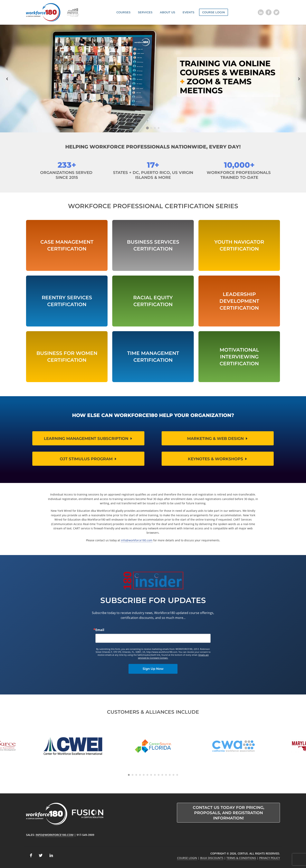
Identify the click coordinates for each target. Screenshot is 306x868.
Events (188, 12)
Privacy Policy (270, 858)
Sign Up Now (153, 669)
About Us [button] (167, 12)
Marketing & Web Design (218, 439)
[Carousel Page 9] (159, 775)
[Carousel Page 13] (173, 775)
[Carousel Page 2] (151, 128)
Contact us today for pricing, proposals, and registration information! (229, 813)
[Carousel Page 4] (159, 128)
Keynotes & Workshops (218, 459)
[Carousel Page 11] (166, 775)
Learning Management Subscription (88, 439)
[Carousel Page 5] (144, 775)
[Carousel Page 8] (155, 775)
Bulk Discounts (212, 858)
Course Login (214, 12)
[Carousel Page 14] (177, 775)
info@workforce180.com (137, 540)
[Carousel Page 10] (162, 775)
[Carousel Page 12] (170, 775)
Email (100, 630)
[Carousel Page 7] (151, 775)
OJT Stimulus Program (88, 459)
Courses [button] (123, 12)
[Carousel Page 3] (155, 128)
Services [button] (145, 12)
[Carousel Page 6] (147, 775)
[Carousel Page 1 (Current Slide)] (147, 128)
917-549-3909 (85, 835)
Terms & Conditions (241, 858)
